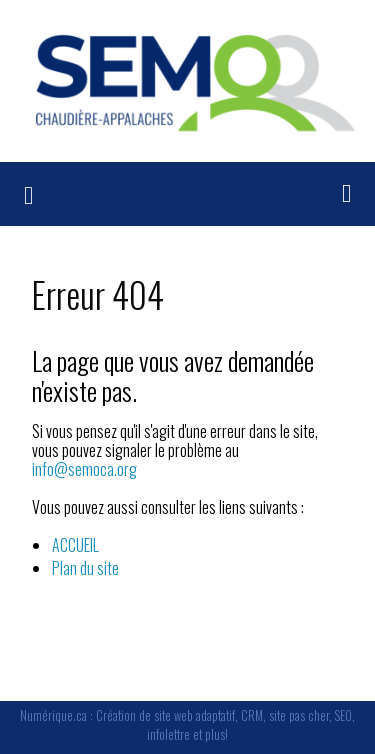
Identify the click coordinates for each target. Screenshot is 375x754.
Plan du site (85, 568)
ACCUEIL (75, 545)
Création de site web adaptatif (165, 715)
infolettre (168, 734)
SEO (343, 715)
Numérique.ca (53, 715)
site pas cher (299, 715)
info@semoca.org (84, 469)
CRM (252, 715)
